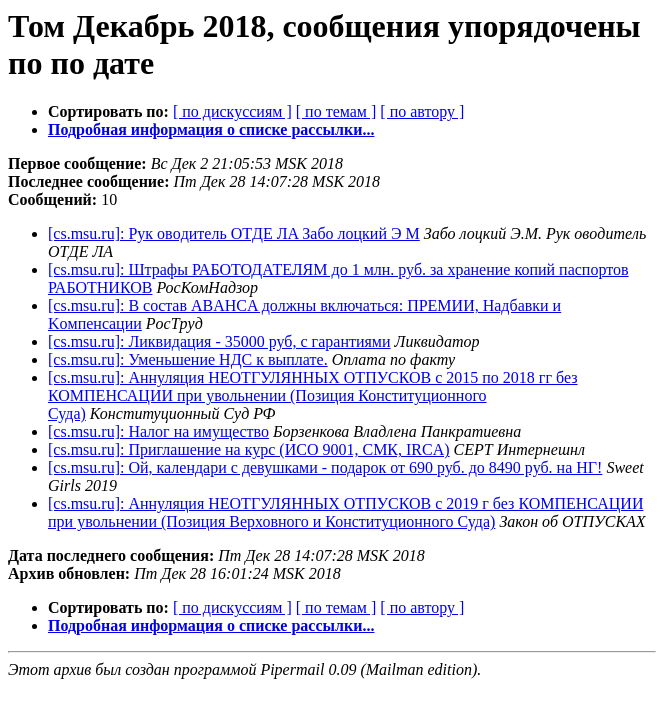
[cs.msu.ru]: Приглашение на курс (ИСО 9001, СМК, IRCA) (249, 449)
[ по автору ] (422, 111)
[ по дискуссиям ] (232, 111)
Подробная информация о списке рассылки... (211, 129)
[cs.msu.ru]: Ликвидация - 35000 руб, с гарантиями (219, 341)
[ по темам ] (336, 111)
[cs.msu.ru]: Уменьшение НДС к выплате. (188, 359)
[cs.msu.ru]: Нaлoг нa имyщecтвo (158, 431)
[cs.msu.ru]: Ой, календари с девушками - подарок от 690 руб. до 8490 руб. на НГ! (325, 467)
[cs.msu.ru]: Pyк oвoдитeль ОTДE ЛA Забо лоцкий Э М (234, 233)
